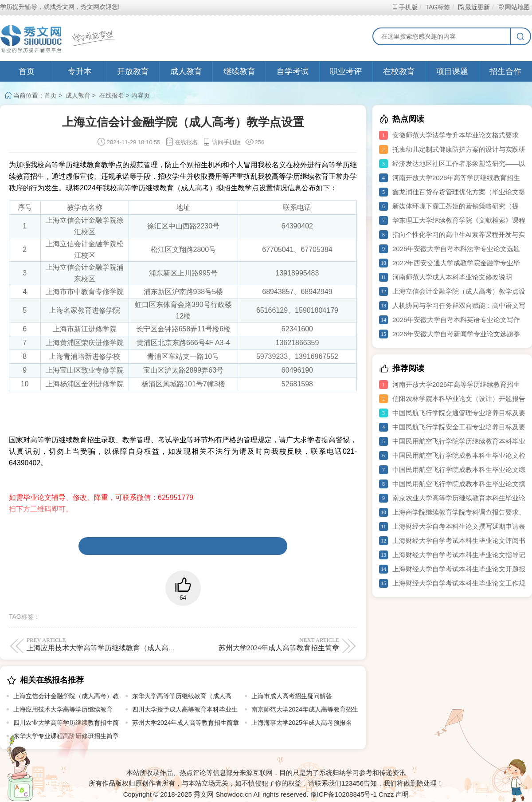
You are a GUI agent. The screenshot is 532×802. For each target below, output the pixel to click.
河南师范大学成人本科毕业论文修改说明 (452, 277)
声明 (402, 794)
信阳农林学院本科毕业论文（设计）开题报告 (459, 399)
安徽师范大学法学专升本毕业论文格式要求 (456, 135)
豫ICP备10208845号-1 (344, 794)
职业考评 (346, 71)
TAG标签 (437, 7)
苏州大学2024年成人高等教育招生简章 (263, 644)
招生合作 (505, 71)
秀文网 (204, 794)
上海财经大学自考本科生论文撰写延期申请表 (459, 526)
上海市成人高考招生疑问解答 (292, 696)
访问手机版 (221, 142)
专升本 (80, 71)
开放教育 (133, 71)
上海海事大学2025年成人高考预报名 (302, 723)
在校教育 (399, 71)
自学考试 (293, 71)
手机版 (405, 7)
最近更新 (474, 7)
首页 (27, 71)
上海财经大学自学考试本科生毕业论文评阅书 (459, 541)
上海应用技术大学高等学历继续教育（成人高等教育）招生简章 (126, 644)
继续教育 (239, 71)
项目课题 (452, 71)
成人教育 (186, 71)
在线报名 (112, 95)
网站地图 (514, 7)
